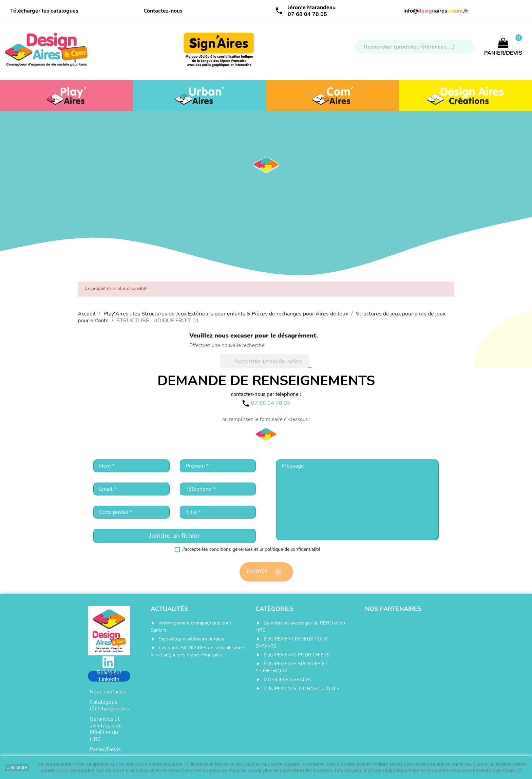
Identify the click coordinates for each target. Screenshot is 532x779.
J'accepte (17, 767)
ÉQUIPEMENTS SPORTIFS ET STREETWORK (291, 667)
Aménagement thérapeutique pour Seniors (191, 627)
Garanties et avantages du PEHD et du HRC (106, 729)
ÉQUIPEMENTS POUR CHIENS (297, 655)
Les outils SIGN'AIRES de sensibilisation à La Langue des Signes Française (197, 651)
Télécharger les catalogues (44, 11)
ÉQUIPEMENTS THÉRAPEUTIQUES (302, 689)
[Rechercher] (415, 47)
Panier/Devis (105, 749)
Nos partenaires (393, 609)
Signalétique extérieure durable (192, 639)
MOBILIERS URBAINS (287, 680)
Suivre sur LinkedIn (109, 676)
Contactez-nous (163, 11)
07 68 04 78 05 (307, 14)
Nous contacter (108, 692)
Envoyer (264, 572)
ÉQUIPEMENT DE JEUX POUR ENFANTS (292, 642)
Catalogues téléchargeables (109, 705)
